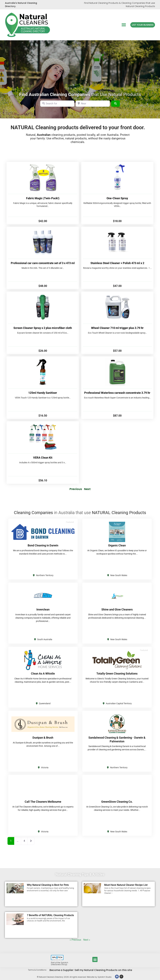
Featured (70, 522)
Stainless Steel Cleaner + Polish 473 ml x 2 (117, 263)
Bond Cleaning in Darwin (43, 545)
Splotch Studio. (105, 977)
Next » (87, 940)
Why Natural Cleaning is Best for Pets (48, 885)
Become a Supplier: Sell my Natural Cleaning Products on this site (91, 970)
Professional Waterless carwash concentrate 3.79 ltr (117, 393)
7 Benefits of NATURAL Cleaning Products (50, 915)
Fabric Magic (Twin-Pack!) (43, 198)
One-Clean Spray (117, 198)
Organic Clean (117, 545)
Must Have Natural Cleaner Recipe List (126, 885)
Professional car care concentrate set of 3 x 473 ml (43, 263)
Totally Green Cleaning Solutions (117, 674)
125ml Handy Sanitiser (43, 393)
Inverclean (43, 609)
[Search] (115, 104)
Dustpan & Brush (43, 738)
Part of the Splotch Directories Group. (60, 964)
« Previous (75, 940)
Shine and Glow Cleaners (117, 609)
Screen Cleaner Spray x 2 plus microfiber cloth (43, 328)
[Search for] (57, 104)
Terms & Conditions (37, 970)
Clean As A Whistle (43, 674)
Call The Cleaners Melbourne (43, 802)
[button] (124, 25)
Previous (76, 489)
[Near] (93, 104)
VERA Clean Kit (43, 458)
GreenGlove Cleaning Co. (117, 802)
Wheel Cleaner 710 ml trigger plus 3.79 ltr (117, 328)
